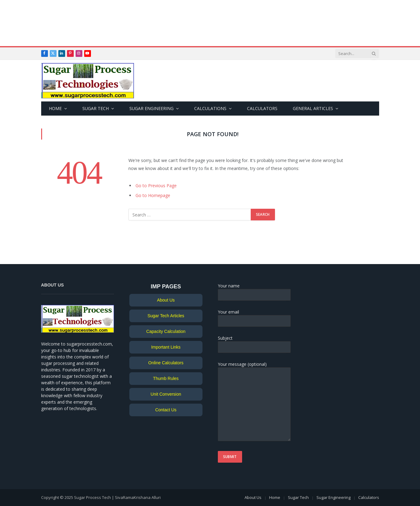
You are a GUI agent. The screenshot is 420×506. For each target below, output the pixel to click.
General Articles (313, 108)
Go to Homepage (153, 195)
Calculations (210, 108)
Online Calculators (166, 363)
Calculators (262, 108)
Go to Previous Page (156, 186)
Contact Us (166, 410)
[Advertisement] (210, 23)
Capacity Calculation (166, 331)
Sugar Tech (96, 108)
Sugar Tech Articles (166, 316)
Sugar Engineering (151, 108)
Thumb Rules (166, 378)
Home (55, 108)
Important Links (166, 347)
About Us (166, 300)
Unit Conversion (166, 394)
